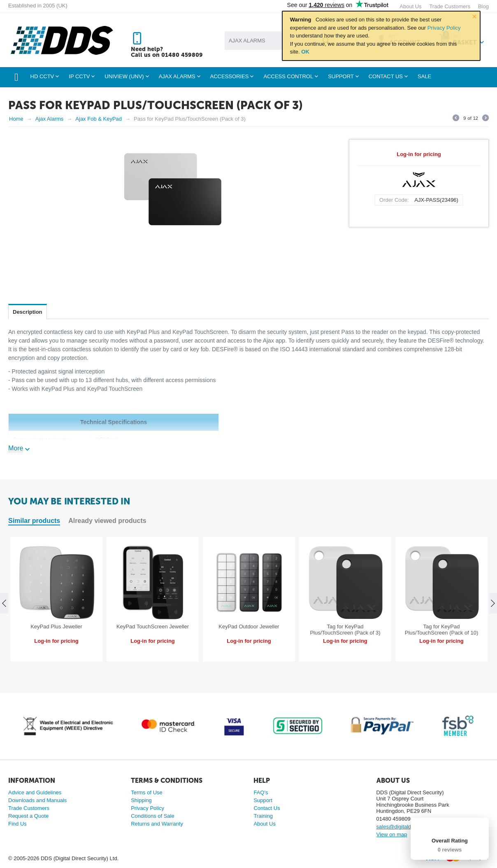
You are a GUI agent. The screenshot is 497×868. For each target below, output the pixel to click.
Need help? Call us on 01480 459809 (167, 52)
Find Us (17, 824)
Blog (483, 6)
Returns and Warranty (157, 824)
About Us (264, 824)
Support (263, 800)
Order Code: (394, 200)
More (16, 448)
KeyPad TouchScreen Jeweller (153, 626)
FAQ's (261, 792)
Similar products (34, 521)
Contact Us (267, 808)
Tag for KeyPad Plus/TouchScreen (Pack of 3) (345, 630)
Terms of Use (147, 792)
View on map (392, 834)
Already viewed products (107, 521)
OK (305, 52)
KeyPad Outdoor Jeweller (249, 626)
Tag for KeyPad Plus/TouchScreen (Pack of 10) (441, 630)
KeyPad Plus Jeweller (56, 626)
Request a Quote (28, 816)
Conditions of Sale (153, 816)
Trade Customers (29, 808)
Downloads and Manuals (37, 800)
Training (263, 816)
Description (28, 312)
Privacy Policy (444, 28)
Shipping (141, 800)
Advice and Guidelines (35, 792)
